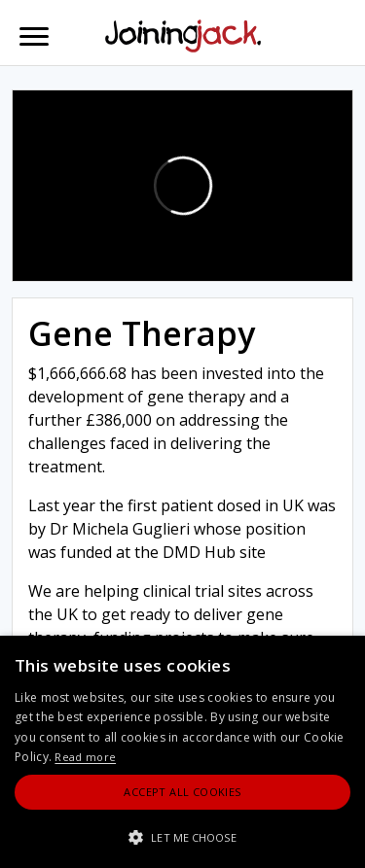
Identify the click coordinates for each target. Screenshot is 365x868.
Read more (85, 757)
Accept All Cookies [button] (182, 792)
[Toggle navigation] (34, 36)
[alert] (182, 752)
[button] (182, 837)
